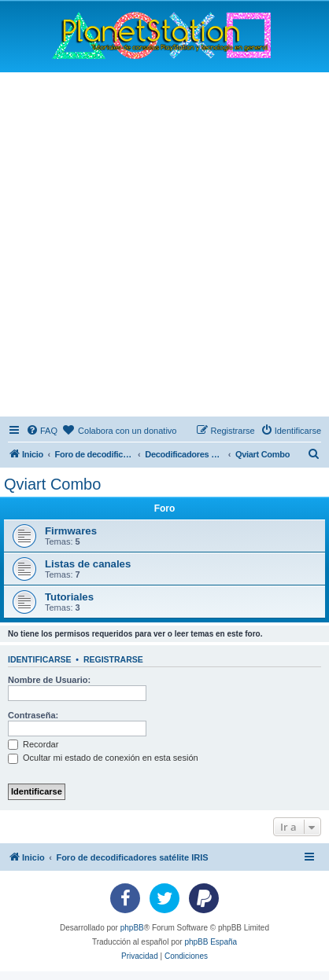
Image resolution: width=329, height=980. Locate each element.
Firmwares (71, 531)
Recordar (33, 744)
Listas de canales (88, 564)
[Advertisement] (164, 244)
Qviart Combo (52, 484)
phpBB (132, 928)
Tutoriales (69, 597)
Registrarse (113, 659)
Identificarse (40, 659)
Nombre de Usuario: (49, 680)
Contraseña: (33, 715)
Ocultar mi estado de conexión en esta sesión (103, 758)
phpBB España (211, 942)
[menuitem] (42, 431)
